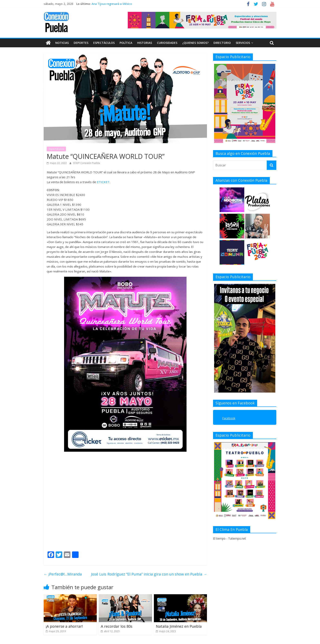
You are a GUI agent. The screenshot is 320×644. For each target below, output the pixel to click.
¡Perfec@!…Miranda (63, 574)
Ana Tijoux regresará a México (112, 4)
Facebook (229, 418)
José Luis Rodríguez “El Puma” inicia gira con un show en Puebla (149, 574)
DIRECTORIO (222, 43)
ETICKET (103, 182)
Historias (145, 43)
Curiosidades (167, 43)
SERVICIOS (243, 43)
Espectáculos (104, 43)
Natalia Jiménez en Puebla (179, 626)
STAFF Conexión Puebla (87, 163)
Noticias (62, 43)
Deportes (81, 43)
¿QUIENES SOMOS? (195, 43)
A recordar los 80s (117, 626)
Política (126, 43)
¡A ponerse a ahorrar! (64, 626)
